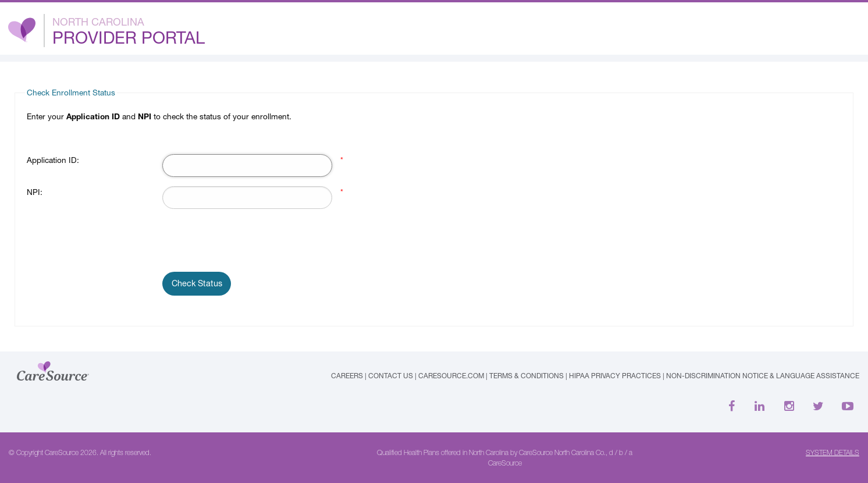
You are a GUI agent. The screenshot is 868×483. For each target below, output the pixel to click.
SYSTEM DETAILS (833, 453)
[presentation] (251, 241)
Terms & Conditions (527, 376)
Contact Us (391, 376)
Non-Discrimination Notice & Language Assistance (763, 376)
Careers (347, 376)
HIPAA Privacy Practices (615, 376)
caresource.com (451, 376)
